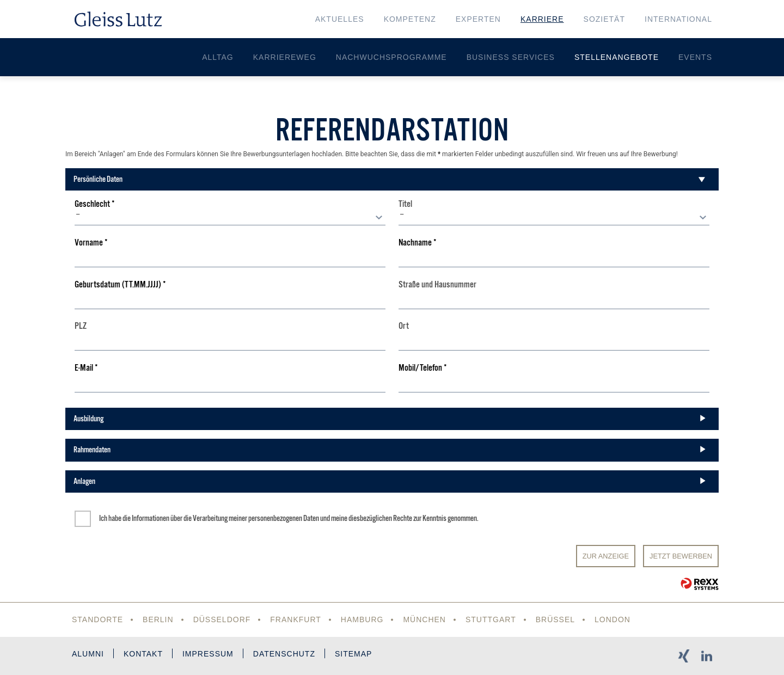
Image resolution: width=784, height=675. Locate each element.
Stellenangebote (617, 57)
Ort (404, 326)
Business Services (511, 57)
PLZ (81, 326)
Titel (405, 204)
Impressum (208, 654)
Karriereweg (285, 57)
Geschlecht (95, 204)
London (612, 619)
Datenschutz (284, 654)
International (678, 19)
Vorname (91, 243)
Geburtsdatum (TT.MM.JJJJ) (120, 285)
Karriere (542, 19)
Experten (478, 19)
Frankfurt (296, 619)
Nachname (418, 243)
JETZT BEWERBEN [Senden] (681, 556)
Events (695, 57)
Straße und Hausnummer (437, 285)
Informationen (151, 518)
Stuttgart (491, 619)
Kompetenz (410, 19)
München (424, 619)
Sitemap (353, 654)
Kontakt (143, 654)
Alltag (218, 57)
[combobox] (230, 217)
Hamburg (362, 619)
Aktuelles (340, 19)
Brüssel (555, 619)
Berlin (158, 619)
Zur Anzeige (606, 556)
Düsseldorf (222, 619)
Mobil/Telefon (423, 368)
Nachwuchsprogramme (391, 57)
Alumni (88, 654)
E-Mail (86, 368)
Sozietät (604, 19)
